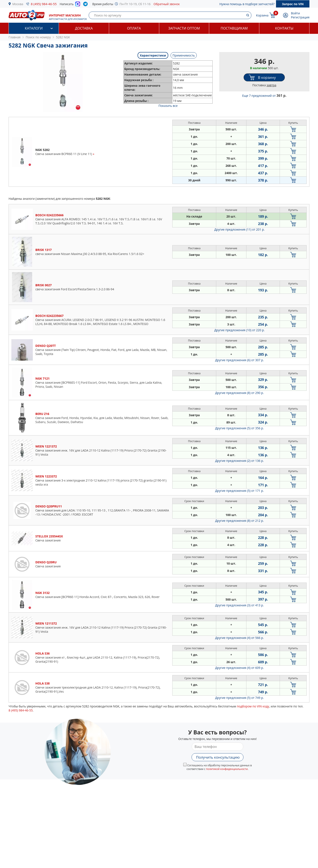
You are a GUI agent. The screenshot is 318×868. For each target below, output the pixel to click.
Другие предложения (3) (239, 605)
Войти (295, 13)
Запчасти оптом (184, 28)
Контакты (284, 28)
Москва (18, 4)
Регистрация (300, 17)
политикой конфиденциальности (227, 769)
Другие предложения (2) (239, 461)
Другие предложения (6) (239, 360)
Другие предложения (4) (239, 638)
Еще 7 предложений (264, 96)
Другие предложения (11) (239, 229)
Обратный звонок (167, 4)
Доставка (84, 28)
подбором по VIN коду (253, 706)
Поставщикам (234, 28)
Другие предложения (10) (239, 330)
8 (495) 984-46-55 (44, 4)
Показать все (168, 106)
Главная (15, 37)
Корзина (262, 15)
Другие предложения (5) (239, 428)
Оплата (134, 28)
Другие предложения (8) (239, 393)
